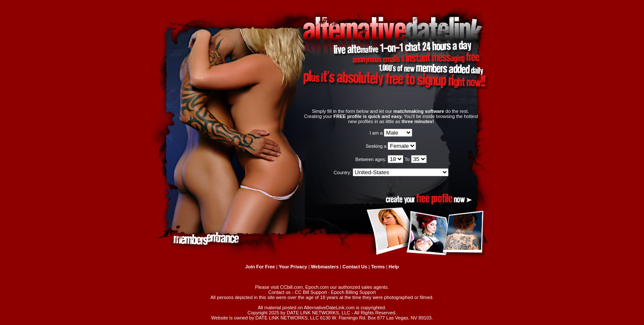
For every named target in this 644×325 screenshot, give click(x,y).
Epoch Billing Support (353, 292)
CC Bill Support (311, 292)
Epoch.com (317, 287)
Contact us (280, 292)
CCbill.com (292, 287)
